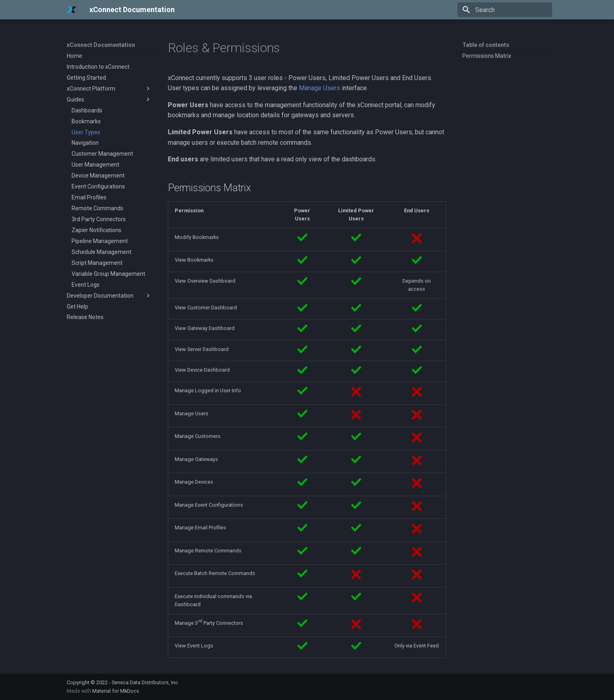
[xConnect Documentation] (72, 10)
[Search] (505, 10)
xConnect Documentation (101, 45)
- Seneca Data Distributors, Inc (143, 682)
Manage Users (320, 88)
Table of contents (486, 45)
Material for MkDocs (116, 691)
